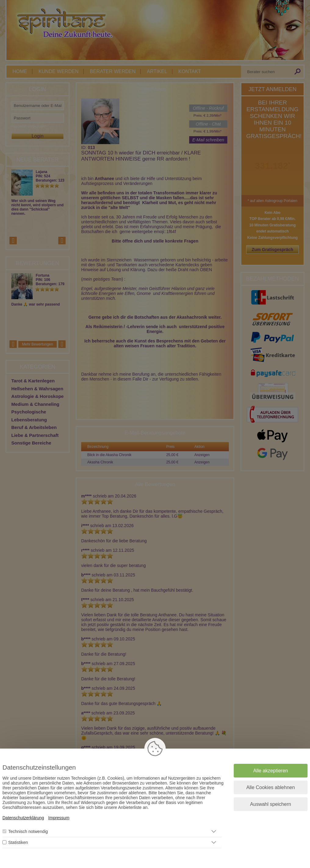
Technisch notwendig (28, 831)
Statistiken (18, 842)
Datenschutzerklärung (23, 818)
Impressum (59, 818)
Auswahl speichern (271, 804)
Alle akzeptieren (271, 771)
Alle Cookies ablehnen (270, 787)
